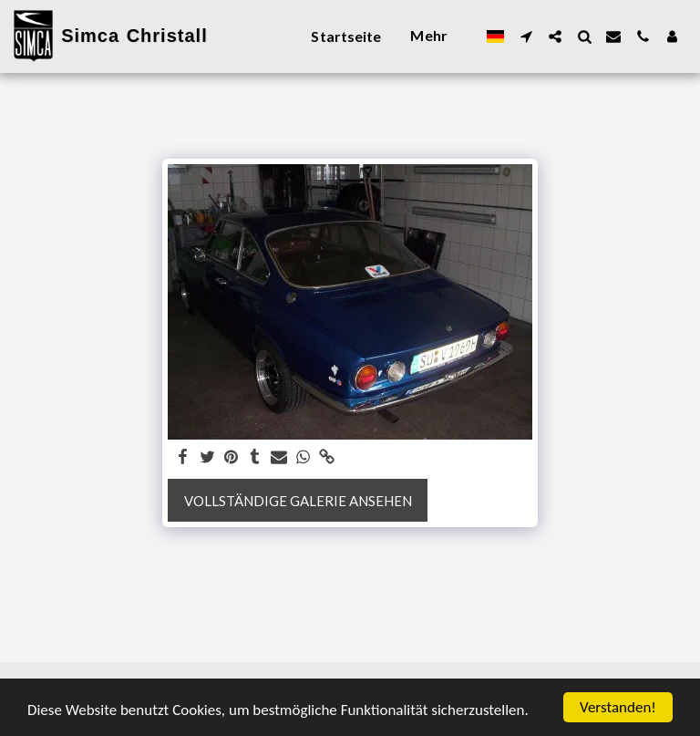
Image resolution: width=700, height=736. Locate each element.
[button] (526, 36)
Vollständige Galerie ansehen (298, 501)
